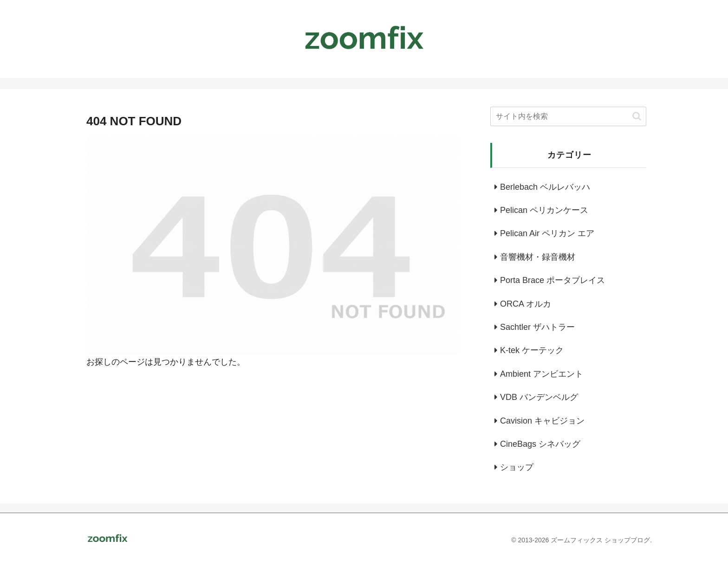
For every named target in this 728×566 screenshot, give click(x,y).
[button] (637, 116)
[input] (568, 116)
